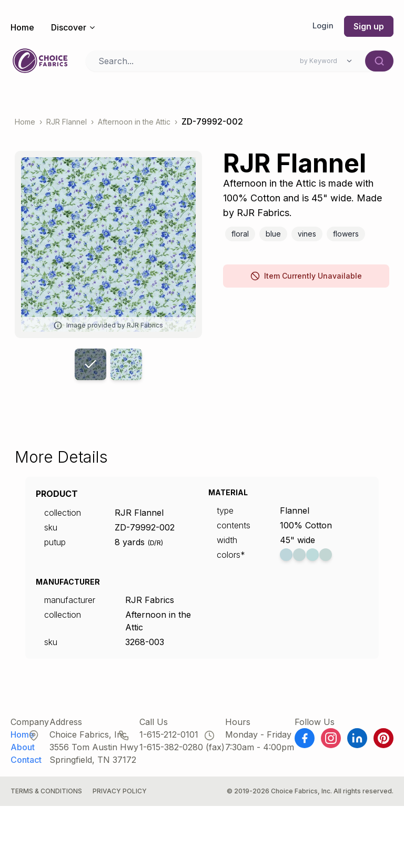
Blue (273, 239)
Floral (240, 239)
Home (22, 27)
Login (322, 26)
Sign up (369, 26)
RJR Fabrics (150, 605)
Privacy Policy (120, 796)
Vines (307, 239)
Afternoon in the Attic (134, 127)
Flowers (346, 239)
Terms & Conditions (46, 796)
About (23, 752)
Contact (26, 765)
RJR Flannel (67, 127)
